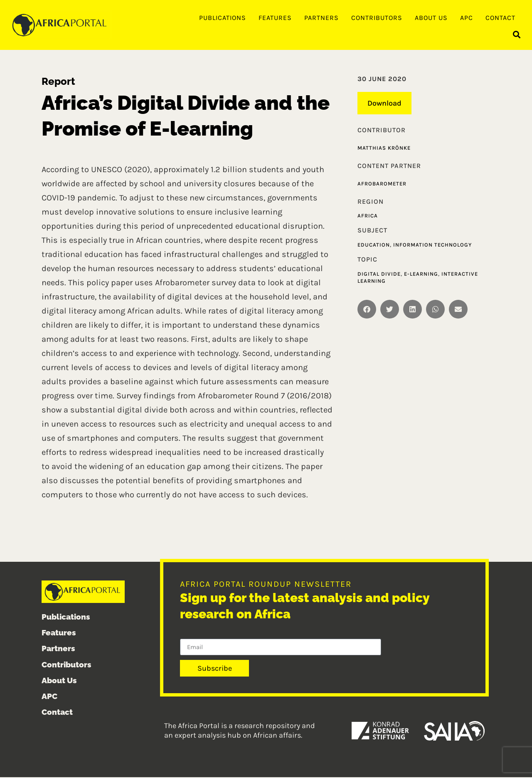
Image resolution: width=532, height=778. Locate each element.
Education (374, 246)
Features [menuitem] (275, 18)
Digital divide (379, 274)
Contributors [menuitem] (377, 18)
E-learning (421, 274)
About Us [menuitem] (431, 18)
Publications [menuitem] (223, 18)
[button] (517, 36)
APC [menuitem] (467, 18)
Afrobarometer (382, 184)
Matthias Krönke (384, 149)
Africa (368, 216)
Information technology (432, 246)
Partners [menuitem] (321, 18)
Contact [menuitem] (500, 18)
